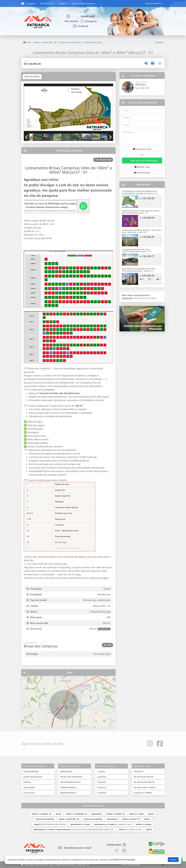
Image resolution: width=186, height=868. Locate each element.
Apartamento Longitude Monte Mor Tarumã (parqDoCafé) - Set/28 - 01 (139, 270)
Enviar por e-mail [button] (142, 149)
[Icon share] (71, 21)
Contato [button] (62, 3)
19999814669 (88, 16)
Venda (37, 42)
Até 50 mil (138, 771)
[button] (30, 109)
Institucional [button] (46, 3)
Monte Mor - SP (49, 42)
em (42, 814)
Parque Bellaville (31, 771)
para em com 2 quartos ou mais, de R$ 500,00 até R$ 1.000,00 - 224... (74, 829)
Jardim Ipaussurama (33, 777)
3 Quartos (102, 782)
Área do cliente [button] (153, 3)
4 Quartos (102, 787)
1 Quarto (101, 771)
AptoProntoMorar (68, 793)
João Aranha (29, 787)
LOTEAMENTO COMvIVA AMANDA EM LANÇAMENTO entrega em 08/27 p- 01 (140, 192)
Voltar (159, 42)
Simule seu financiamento (83, 3)
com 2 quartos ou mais (130, 829)
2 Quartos (102, 777)
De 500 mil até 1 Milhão (145, 787)
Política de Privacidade (124, 859)
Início (27, 42)
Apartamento (66, 771)
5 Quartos (102, 793)
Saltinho (27, 782)
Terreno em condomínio (70, 42)
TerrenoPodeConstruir (70, 782)
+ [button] (25, 679)
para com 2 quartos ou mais (113, 824)
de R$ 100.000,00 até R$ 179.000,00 (50, 824)
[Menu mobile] (23, 3)
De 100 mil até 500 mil (144, 782)
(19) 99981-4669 (142, 88)
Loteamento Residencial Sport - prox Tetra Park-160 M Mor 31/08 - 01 (142, 231)
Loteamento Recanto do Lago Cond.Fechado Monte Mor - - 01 (137, 250)
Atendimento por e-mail (75, 848)
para (136, 814)
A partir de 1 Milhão (143, 793)
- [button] (25, 683)
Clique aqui (127, 298)
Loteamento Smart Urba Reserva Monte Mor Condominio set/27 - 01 (141, 212)
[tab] (32, 77)
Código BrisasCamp (93, 42)
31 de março (29, 793)
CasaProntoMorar (68, 787)
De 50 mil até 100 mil (143, 777)
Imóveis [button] (31, 3)
